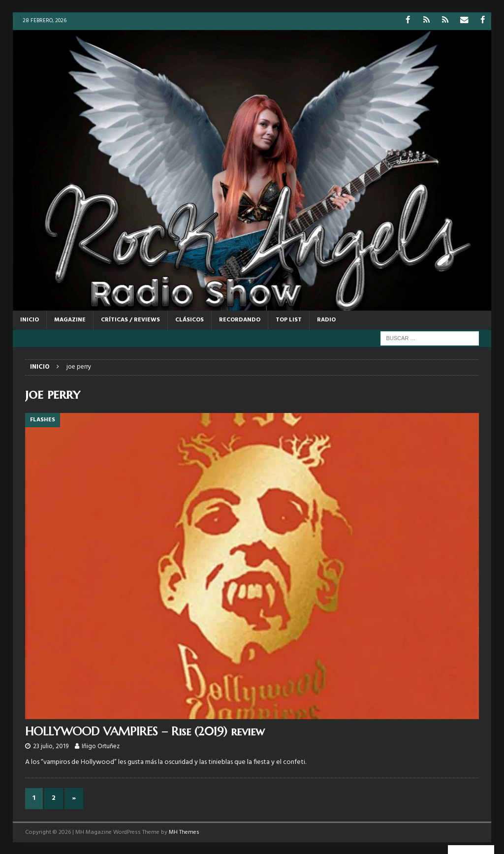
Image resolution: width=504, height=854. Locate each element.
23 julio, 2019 (51, 746)
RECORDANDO (240, 319)
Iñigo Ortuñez (101, 746)
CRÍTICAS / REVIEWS (130, 319)
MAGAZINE (70, 319)
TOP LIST (289, 319)
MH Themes (184, 832)
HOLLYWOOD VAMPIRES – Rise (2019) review (145, 731)
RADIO (326, 319)
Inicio (30, 319)
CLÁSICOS (189, 319)
